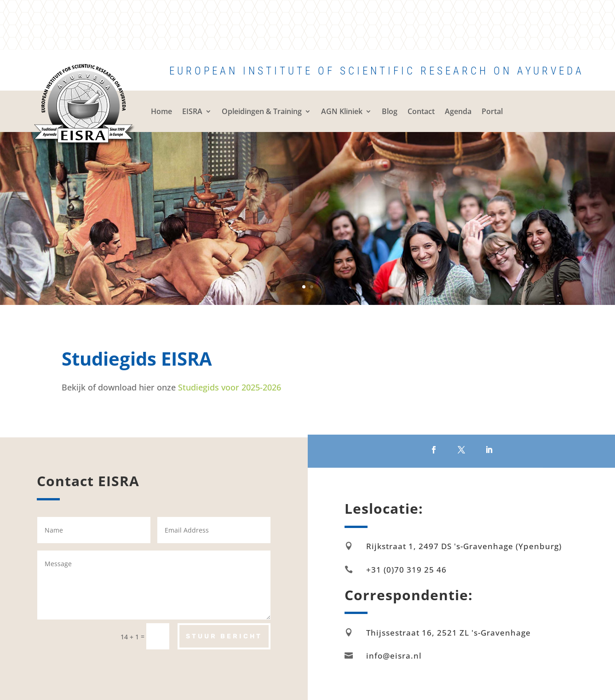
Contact (421, 111)
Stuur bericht (224, 636)
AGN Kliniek (342, 111)
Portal (492, 111)
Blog (390, 111)
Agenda (458, 111)
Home (161, 111)
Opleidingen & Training (262, 111)
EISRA (192, 111)
